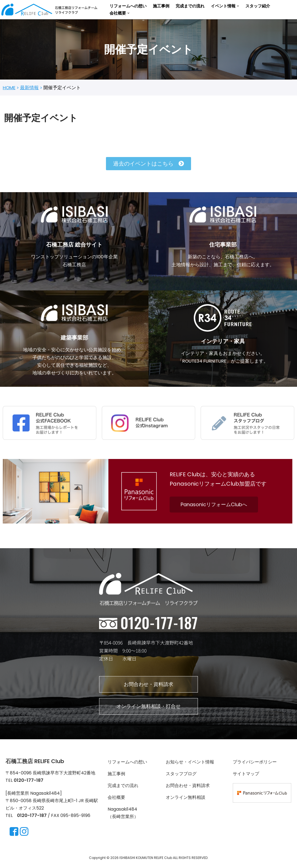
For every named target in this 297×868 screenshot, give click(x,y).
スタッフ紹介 (258, 6)
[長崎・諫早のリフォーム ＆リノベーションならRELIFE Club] (51, 10)
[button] (238, 6)
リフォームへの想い (128, 6)
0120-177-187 (32, 818)
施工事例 (161, 6)
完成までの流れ (190, 6)
